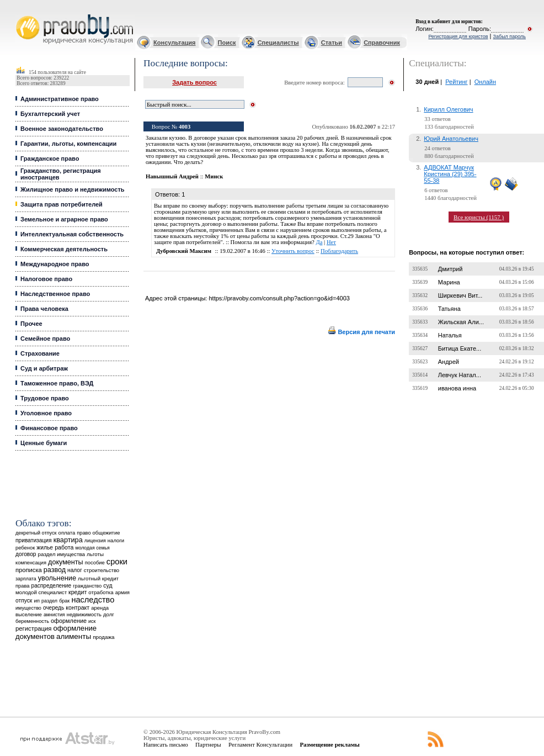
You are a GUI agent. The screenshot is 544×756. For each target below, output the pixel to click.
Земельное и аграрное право (64, 219)
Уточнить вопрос (293, 251)
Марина (449, 282)
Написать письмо (166, 744)
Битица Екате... (460, 348)
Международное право (55, 264)
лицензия (95, 541)
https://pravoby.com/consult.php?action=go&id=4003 (279, 298)
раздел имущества (62, 554)
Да (319, 242)
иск (92, 621)
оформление (69, 621)
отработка (101, 592)
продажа (103, 637)
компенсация (31, 563)
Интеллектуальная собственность (72, 234)
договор (26, 554)
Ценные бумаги (44, 443)
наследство (93, 600)
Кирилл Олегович (448, 109)
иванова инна (457, 388)
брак (64, 601)
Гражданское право (50, 158)
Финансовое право (49, 428)
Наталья (450, 335)
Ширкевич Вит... (460, 295)
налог (75, 570)
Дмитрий (450, 269)
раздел (49, 601)
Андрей (449, 362)
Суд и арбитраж (44, 368)
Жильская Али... (461, 322)
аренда (100, 608)
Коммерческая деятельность (64, 249)
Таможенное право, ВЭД (57, 383)
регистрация (33, 628)
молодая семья (92, 548)
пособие (95, 563)
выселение (29, 614)
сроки (117, 562)
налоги (116, 540)
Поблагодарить (339, 251)
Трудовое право (45, 398)
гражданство (87, 586)
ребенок (25, 548)
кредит (78, 592)
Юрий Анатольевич (451, 139)
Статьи (332, 43)
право (84, 533)
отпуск (24, 601)
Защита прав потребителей (62, 204)
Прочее (31, 324)
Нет (331, 242)
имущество (28, 608)
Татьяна (449, 309)
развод (55, 570)
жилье (45, 548)
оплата (67, 533)
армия (122, 593)
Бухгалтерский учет (50, 114)
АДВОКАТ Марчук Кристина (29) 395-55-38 (450, 174)
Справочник (382, 43)
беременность (32, 621)
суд (108, 585)
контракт (78, 607)
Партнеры (208, 744)
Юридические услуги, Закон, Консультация (21, 15)
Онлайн (485, 82)
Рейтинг (456, 82)
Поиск (227, 43)
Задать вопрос (194, 82)
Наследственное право (55, 294)
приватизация (34, 540)
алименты (74, 636)
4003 (185, 127)
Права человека (44, 309)
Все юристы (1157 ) (479, 217)
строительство (102, 570)
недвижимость (84, 614)
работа (64, 547)
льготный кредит (98, 578)
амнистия (54, 615)
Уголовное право (46, 413)
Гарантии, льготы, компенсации (68, 144)
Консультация (174, 43)
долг (109, 614)
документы (66, 562)
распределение (52, 586)
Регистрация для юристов (458, 36)
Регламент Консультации (260, 744)
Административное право (60, 99)
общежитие (106, 533)
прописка (29, 570)
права (22, 586)
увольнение (57, 578)
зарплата (26, 579)
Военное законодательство (62, 129)
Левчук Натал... (460, 375)
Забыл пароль (510, 36)
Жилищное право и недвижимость (73, 189)
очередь (54, 608)
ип (37, 601)
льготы (95, 554)
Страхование (40, 353)
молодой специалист (41, 592)
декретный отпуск (36, 533)
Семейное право (45, 339)
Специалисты (278, 43)
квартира (68, 540)
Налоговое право (46, 279)
